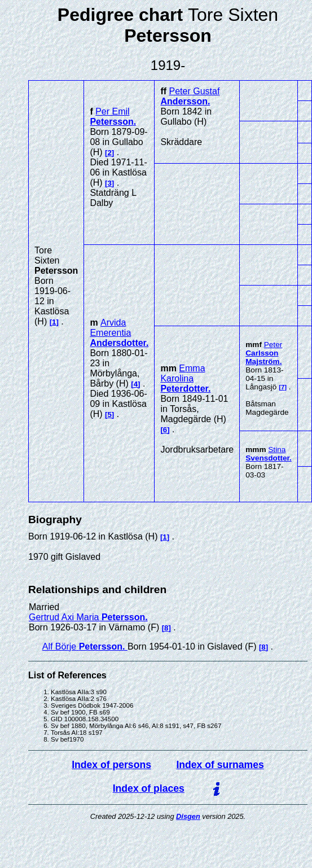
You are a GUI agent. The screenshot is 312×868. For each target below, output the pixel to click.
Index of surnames (220, 765)
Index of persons (111, 765)
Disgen (188, 816)
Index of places (149, 788)
